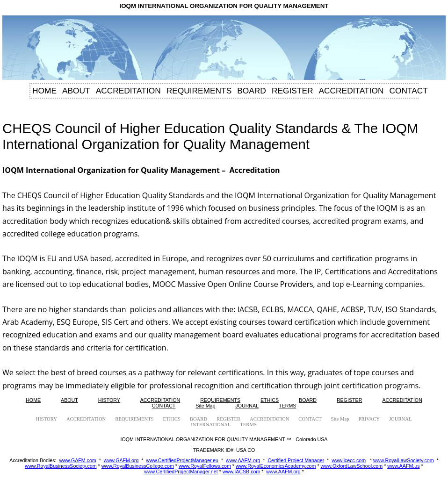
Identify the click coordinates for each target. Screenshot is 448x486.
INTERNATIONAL (211, 425)
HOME (44, 91)
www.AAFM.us (403, 466)
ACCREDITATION (128, 91)
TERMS (287, 406)
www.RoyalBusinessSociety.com (61, 466)
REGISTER (293, 91)
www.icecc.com (349, 460)
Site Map (205, 406)
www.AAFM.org (243, 460)
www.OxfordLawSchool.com (352, 466)
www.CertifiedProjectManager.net (181, 472)
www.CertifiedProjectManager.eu (182, 460)
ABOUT (76, 91)
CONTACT (408, 91)
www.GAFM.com (77, 460)
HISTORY (109, 400)
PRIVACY (369, 419)
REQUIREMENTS (199, 91)
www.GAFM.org (121, 460)
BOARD (252, 91)
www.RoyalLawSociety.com (404, 460)
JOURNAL (247, 406)
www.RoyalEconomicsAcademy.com (276, 466)
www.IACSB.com (242, 472)
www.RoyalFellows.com (205, 466)
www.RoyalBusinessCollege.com (138, 466)
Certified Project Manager (296, 460)
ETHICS (270, 400)
